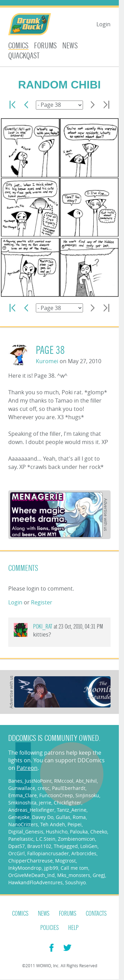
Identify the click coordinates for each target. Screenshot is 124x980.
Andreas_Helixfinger (31, 810)
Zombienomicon (76, 839)
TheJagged (66, 846)
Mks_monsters (74, 875)
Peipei (75, 824)
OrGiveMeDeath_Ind (32, 875)
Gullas (63, 817)
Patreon (27, 768)
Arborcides (84, 853)
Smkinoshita (22, 803)
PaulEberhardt (69, 788)
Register (42, 602)
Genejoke (19, 817)
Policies (50, 928)
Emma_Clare (23, 795)
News (70, 46)
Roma (79, 817)
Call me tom (74, 868)
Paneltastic (21, 839)
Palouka (79, 832)
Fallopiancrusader (48, 853)
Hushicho (57, 832)
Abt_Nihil (86, 781)
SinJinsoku (87, 795)
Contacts (96, 914)
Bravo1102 (39, 846)
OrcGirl (17, 853)
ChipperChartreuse (30, 861)
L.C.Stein (46, 839)
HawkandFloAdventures (35, 882)
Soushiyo (75, 882)
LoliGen (89, 846)
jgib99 (51, 868)
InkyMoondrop (25, 868)
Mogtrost (65, 861)
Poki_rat (43, 627)
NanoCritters (23, 824)
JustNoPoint (38, 781)
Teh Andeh (53, 824)
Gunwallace (22, 788)
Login (104, 24)
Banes (15, 781)
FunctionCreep (56, 795)
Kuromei (47, 361)
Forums (45, 46)
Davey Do (43, 817)
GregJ (99, 875)
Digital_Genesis (26, 832)
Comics (18, 46)
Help (73, 928)
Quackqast (24, 56)
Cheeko (99, 832)
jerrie (45, 803)
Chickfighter (68, 803)
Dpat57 (17, 846)
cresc (44, 788)
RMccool (64, 781)
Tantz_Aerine (72, 810)
